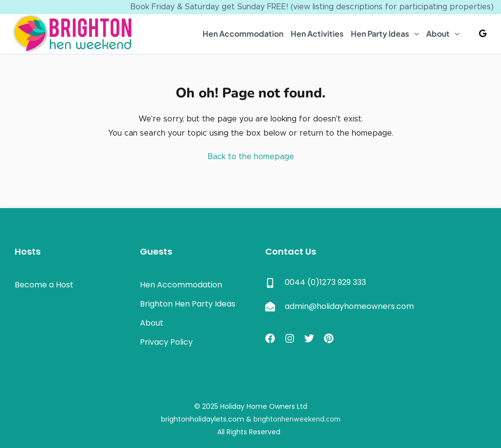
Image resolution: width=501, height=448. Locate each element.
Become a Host (44, 285)
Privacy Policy (166, 342)
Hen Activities (317, 34)
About (438, 34)
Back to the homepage (251, 157)
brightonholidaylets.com (203, 419)
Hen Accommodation (243, 34)
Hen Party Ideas (380, 34)
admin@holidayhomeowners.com (349, 306)
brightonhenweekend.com (297, 420)
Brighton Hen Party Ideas (188, 304)
